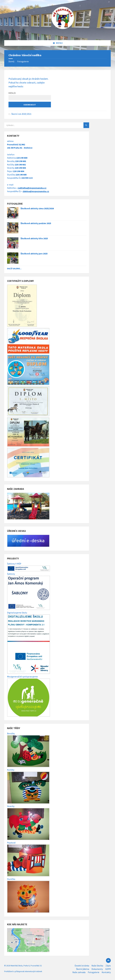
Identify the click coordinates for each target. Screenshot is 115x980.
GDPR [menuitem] (108, 969)
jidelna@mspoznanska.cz (36, 191)
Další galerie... (14, 269)
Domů (11, 61)
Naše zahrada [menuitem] (79, 972)
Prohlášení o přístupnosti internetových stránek (23, 971)
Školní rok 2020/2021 (21, 114)
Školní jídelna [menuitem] (83, 969)
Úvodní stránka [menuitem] (82, 966)
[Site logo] (57, 34)
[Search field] (40, 125)
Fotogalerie (23, 61)
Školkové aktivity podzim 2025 (36, 223)
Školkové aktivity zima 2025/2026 (37, 208)
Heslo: (30, 96)
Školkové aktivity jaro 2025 (34, 254)
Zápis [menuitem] (108, 966)
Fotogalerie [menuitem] (94, 972)
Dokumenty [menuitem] (97, 969)
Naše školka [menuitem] (97, 966)
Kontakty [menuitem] (106, 972)
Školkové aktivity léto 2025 (34, 238)
